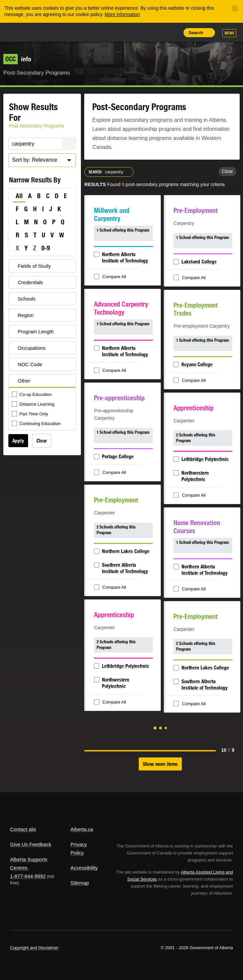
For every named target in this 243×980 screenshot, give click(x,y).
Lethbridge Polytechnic (205, 459)
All (19, 196)
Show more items (160, 764)
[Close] (235, 8)
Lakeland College (199, 262)
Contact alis (23, 829)
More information (122, 14)
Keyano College (197, 364)
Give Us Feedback (31, 844)
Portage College (118, 456)
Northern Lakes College (126, 551)
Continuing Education (37, 424)
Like (158, 32)
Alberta (21, 32)
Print (173, 32)
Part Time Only (30, 414)
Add (142, 32)
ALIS (47, 32)
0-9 (46, 248)
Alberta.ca (82, 829)
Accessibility (84, 868)
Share (127, 32)
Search (196, 33)
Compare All (111, 277)
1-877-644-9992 (28, 876)
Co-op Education (32, 395)
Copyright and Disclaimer (34, 948)
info (17, 59)
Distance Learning (34, 404)
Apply (18, 441)
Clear (42, 441)
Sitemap (80, 883)
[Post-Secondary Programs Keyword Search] (42, 144)
